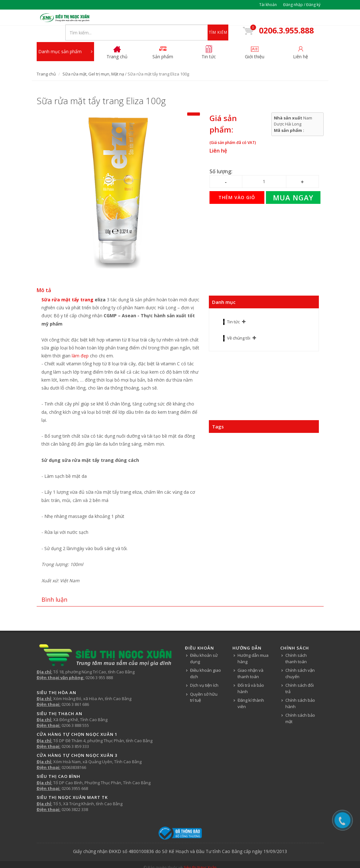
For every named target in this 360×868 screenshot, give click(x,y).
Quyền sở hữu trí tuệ (204, 684)
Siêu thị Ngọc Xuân (200, 854)
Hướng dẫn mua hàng (253, 645)
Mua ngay (293, 184)
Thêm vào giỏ (237, 184)
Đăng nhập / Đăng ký (302, 5)
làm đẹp (80, 342)
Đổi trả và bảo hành (251, 675)
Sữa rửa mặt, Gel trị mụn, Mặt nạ (93, 61)
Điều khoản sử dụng (204, 645)
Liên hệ (218, 137)
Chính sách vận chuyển (300, 660)
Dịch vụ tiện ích (204, 672)
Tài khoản (268, 5)
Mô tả (44, 277)
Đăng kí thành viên (251, 690)
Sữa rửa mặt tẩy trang (67, 286)
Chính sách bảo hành (300, 690)
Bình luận (54, 586)
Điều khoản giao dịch (206, 660)
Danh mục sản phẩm (65, 38)
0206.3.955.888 (285, 18)
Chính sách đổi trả (300, 675)
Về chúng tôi (239, 325)
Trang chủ (46, 61)
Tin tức (233, 308)
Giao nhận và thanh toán (250, 660)
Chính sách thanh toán (296, 645)
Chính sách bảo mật (300, 705)
